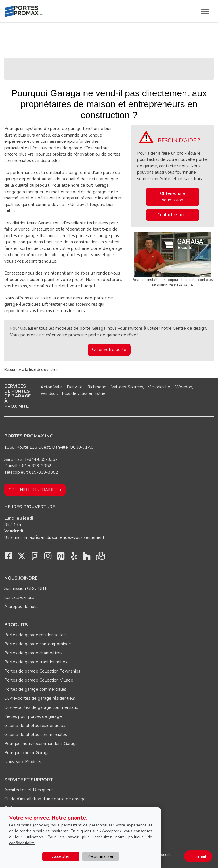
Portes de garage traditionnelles (36, 662)
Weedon (184, 387)
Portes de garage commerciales (35, 689)
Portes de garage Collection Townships (42, 671)
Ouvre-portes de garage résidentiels (40, 698)
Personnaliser (100, 856)
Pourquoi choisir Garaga (27, 753)
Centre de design (189, 328)
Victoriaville (159, 387)
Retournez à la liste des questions (32, 370)
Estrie (100, 393)
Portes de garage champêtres (33, 653)
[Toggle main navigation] (205, 11)
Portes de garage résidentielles (35, 635)
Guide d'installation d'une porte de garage (45, 799)
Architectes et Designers (28, 790)
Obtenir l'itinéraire (32, 490)
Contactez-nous (19, 273)
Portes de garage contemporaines (37, 644)
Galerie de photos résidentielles (35, 726)
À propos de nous (21, 607)
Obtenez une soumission (173, 197)
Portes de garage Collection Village (39, 680)
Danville (75, 387)
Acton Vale (51, 387)
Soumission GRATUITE (26, 588)
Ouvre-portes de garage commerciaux (41, 707)
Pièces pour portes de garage (33, 716)
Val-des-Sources (127, 387)
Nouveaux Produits (23, 762)
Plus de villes (75, 393)
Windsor (49, 393)
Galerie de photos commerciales (36, 735)
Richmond (97, 387)
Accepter (61, 856)
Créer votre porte (109, 350)
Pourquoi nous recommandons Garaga (41, 744)
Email (201, 856)
